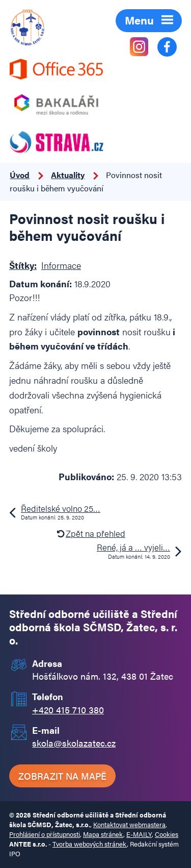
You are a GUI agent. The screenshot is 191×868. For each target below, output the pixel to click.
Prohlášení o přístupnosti (45, 834)
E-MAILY (139, 834)
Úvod (20, 175)
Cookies (167, 834)
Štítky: (23, 265)
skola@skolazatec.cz (74, 743)
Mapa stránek (103, 834)
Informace (61, 265)
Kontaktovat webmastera (129, 825)
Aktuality (68, 175)
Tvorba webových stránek (90, 844)
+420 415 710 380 (68, 710)
